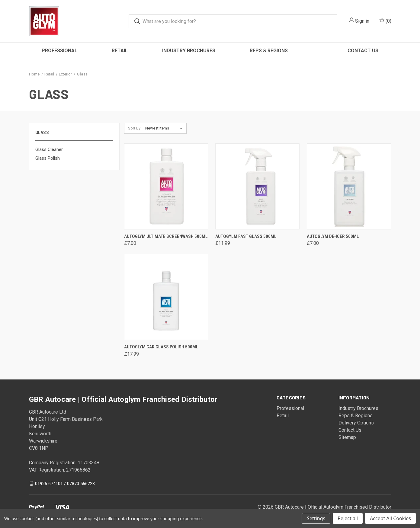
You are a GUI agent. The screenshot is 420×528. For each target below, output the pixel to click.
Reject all (348, 518)
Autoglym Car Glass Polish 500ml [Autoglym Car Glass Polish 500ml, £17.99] (161, 347)
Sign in (362, 21)
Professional (59, 51)
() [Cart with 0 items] (385, 21)
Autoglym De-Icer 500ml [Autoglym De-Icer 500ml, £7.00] (333, 236)
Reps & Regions (269, 51)
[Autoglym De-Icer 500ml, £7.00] (349, 186)
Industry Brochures (189, 51)
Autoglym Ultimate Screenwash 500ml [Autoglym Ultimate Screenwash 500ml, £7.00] (166, 236)
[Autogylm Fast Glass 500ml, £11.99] (257, 186)
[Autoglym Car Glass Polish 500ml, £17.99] (166, 297)
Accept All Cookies (390, 518)
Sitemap (347, 437)
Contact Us (363, 51)
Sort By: (135, 128)
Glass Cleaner (49, 149)
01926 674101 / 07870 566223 (65, 483)
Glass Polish (48, 158)
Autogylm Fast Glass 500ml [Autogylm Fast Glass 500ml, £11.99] (246, 236)
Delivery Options (356, 423)
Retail (120, 51)
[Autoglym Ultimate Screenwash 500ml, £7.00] (166, 186)
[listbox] (165, 128)
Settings (316, 518)
